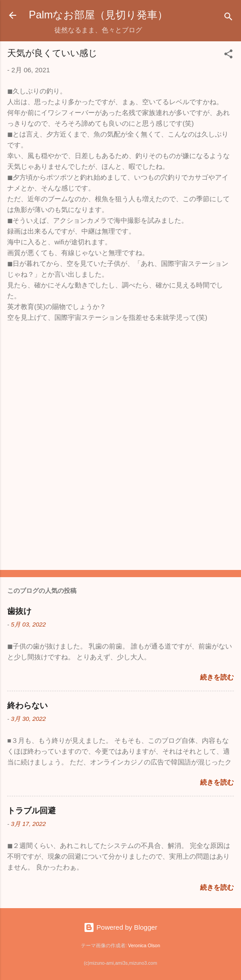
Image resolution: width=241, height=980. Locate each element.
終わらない (27, 706)
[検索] (228, 18)
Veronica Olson (144, 945)
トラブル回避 (31, 811)
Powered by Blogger (120, 927)
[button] (228, 55)
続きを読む (217, 677)
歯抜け (19, 611)
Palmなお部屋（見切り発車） (98, 15)
